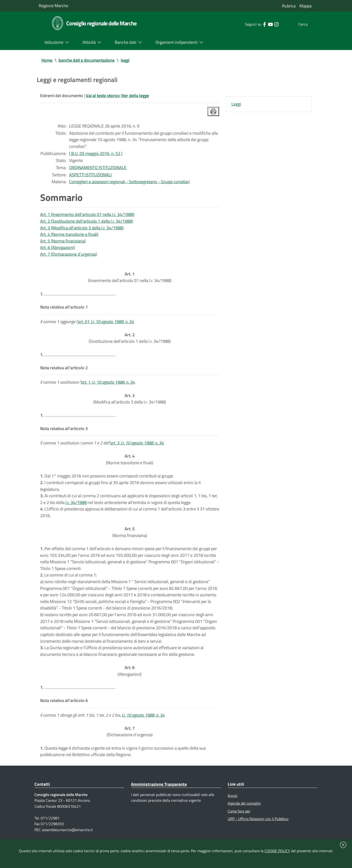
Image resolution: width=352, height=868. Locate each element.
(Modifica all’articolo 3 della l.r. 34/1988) (130, 402)
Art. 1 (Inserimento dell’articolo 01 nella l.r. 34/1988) (87, 216)
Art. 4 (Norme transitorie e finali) (69, 236)
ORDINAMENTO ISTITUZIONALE (98, 169)
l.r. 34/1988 (76, 507)
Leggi (236, 104)
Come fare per (239, 819)
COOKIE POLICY (277, 851)
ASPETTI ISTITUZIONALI (90, 176)
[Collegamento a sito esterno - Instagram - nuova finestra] (267, 24)
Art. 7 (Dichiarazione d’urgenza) (69, 256)
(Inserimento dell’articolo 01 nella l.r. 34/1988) (130, 279)
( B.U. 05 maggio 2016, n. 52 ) (96, 154)
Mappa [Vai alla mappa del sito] (305, 6)
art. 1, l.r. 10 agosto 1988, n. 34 (108, 385)
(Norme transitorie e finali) (130, 464)
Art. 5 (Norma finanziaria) (63, 243)
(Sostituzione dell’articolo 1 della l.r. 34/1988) (130, 341)
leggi (125, 60)
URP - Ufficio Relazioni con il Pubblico (258, 827)
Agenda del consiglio (244, 812)
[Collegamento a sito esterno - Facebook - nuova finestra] (255, 24)
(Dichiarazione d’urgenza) (130, 739)
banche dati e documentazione (87, 60)
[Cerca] (308, 24)
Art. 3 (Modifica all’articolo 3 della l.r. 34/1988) (82, 229)
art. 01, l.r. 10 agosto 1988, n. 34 (106, 324)
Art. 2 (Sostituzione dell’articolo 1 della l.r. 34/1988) (87, 223)
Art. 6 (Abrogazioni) (58, 249)
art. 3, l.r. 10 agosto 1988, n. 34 (137, 447)
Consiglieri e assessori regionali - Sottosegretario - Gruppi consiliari (129, 183)
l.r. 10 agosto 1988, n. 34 (143, 723)
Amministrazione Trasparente (159, 793)
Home (47, 60)
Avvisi (233, 804)
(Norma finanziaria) (130, 537)
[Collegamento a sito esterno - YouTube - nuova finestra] (261, 24)
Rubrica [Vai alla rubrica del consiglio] (289, 6)
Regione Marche (53, 6)
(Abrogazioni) (130, 678)
